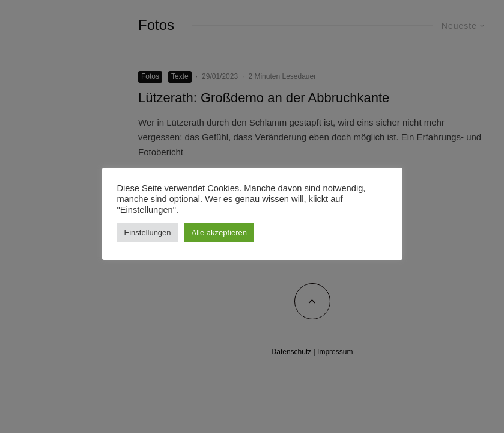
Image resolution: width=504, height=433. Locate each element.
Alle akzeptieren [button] (220, 232)
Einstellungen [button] (148, 232)
